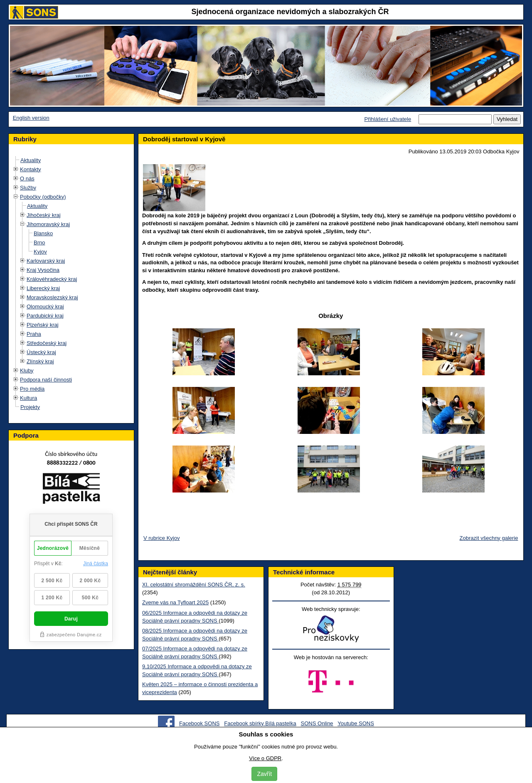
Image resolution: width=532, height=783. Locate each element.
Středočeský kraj (47, 343)
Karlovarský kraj (46, 261)
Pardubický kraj (45, 316)
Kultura (28, 398)
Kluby (27, 371)
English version (31, 118)
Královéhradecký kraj (52, 279)
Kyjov (40, 252)
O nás (27, 179)
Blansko (43, 233)
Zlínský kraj (40, 361)
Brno (39, 243)
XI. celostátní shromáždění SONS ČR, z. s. (194, 585)
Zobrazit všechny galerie (489, 538)
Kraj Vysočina (43, 270)
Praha (34, 334)
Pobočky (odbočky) (43, 197)
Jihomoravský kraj (48, 224)
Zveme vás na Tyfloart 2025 (175, 602)
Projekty (30, 407)
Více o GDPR (265, 758)
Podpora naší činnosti (46, 380)
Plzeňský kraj (43, 325)
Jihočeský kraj (44, 215)
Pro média (32, 389)
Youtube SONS (356, 723)
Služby (28, 188)
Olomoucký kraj (45, 307)
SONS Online (317, 723)
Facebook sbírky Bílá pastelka (260, 723)
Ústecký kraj (41, 352)
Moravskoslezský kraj (52, 297)
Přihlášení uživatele (388, 119)
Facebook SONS (199, 723)
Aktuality (31, 160)
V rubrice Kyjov (161, 538)
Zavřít (264, 774)
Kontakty (31, 169)
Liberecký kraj (43, 288)
